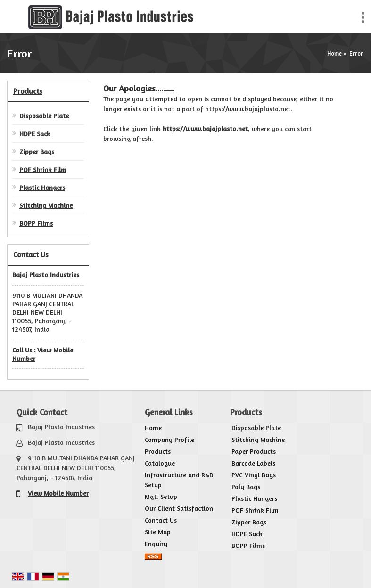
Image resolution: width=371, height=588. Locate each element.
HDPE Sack (35, 134)
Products (28, 91)
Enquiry (156, 543)
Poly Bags (246, 486)
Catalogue (160, 463)
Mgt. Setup (161, 496)
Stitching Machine (46, 205)
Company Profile (169, 439)
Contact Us (161, 520)
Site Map (158, 532)
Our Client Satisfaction (179, 508)
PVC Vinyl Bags (254, 475)
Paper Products (254, 451)
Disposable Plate (44, 116)
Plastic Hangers (42, 187)
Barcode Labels (253, 463)
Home (334, 53)
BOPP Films (36, 223)
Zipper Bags (37, 151)
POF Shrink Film (43, 169)
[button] (58, 493)
